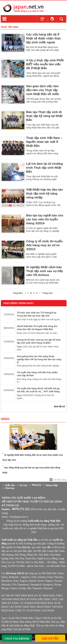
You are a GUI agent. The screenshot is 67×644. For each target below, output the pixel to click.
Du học (24, 485)
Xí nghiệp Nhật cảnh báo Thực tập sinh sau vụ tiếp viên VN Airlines (45, 271)
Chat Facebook (17, 639)
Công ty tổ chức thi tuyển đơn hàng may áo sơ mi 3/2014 (44, 245)
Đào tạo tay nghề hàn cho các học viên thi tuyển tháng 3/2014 (45, 219)
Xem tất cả (59, 407)
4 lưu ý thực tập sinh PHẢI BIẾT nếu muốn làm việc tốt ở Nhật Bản (45, 64)
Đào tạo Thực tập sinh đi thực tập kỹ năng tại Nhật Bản (44, 116)
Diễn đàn (10, 485)
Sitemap (10, 488)
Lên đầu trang (60, 480)
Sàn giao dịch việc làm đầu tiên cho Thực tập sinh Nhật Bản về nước (43, 90)
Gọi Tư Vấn (50, 639)
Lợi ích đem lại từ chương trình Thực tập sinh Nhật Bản (45, 168)
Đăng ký (37, 485)
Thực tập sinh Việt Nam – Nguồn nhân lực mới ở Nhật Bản (44, 142)
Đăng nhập (52, 485)
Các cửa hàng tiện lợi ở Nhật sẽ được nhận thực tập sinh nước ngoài (44, 38)
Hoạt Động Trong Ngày (19, 303)
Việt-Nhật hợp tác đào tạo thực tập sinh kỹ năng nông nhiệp (45, 194)
